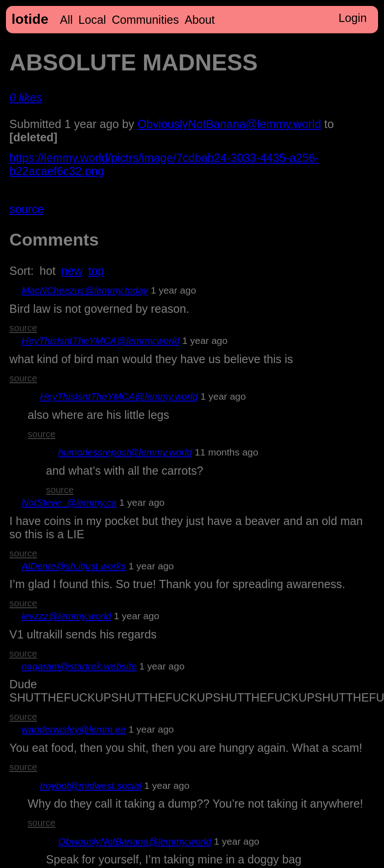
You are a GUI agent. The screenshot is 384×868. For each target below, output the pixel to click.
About (200, 20)
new (72, 271)
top (96, 271)
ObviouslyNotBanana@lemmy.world (229, 124)
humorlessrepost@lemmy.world (125, 452)
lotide (30, 19)
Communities (145, 20)
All (66, 20)
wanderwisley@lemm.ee (74, 729)
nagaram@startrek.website (79, 666)
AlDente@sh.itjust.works (74, 566)
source (27, 209)
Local (92, 20)
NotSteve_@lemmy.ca (69, 502)
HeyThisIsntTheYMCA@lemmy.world (100, 340)
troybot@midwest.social (91, 785)
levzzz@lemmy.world (66, 616)
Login (353, 18)
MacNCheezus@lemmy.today (85, 290)
